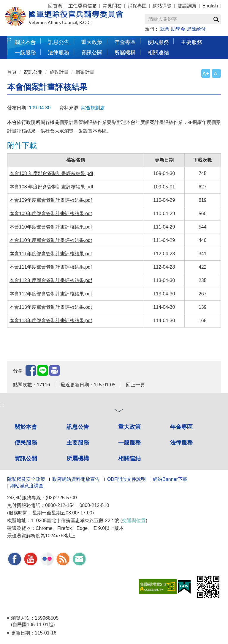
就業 (165, 29)
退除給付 (196, 29)
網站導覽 (162, 6)
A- (216, 74)
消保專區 (137, 6)
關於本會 (25, 42)
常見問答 (112, 6)
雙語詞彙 (187, 6)
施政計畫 (59, 72)
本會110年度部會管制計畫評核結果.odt (51, 240)
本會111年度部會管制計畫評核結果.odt (51, 254)
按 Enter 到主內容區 (27, 4)
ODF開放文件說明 (126, 479)
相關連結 (158, 52)
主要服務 (191, 42)
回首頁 (55, 6)
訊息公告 (58, 42)
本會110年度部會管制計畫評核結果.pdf (51, 227)
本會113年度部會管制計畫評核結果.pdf (51, 321)
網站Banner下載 (170, 479)
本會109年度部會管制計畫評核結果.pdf (51, 200)
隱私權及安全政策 (26, 479)
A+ (206, 74)
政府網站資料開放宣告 (76, 479)
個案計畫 (85, 72)
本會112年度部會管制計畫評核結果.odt (51, 294)
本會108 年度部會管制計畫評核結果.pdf (51, 173)
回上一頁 (135, 385)
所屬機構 (125, 52)
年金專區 (125, 42)
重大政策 (92, 42)
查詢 (216, 19)
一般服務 (25, 52)
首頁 (12, 72)
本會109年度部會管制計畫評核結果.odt (51, 214)
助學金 (178, 29)
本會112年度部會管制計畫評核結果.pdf (51, 280)
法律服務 (58, 52)
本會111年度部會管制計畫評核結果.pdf (51, 267)
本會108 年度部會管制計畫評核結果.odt (51, 187)
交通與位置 (134, 521)
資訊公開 (92, 52)
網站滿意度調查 (27, 486)
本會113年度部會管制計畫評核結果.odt (51, 307)
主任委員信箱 (83, 6)
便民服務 (158, 42)
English (210, 6)
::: (9, 39)
